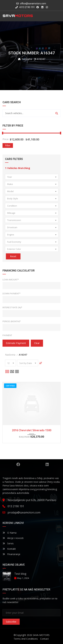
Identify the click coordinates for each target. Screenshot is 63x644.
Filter (8, 145)
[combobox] (32, 177)
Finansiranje (11, 554)
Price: (6, 139)
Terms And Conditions (26, 639)
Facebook (18, 464)
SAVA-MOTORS (41, 635)
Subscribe (11, 622)
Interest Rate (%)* (12, 307)
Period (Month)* (12, 321)
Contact (44, 639)
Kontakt (9, 549)
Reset (13, 256)
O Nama (9, 533)
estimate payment (16, 343)
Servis (8, 543)
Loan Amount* (11, 280)
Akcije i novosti (13, 538)
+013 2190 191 (25, 7)
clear (37, 343)
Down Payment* (12, 293)
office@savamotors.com (33, 4)
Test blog (20, 574)
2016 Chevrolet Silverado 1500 (32, 430)
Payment (7, 335)
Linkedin (47, 464)
